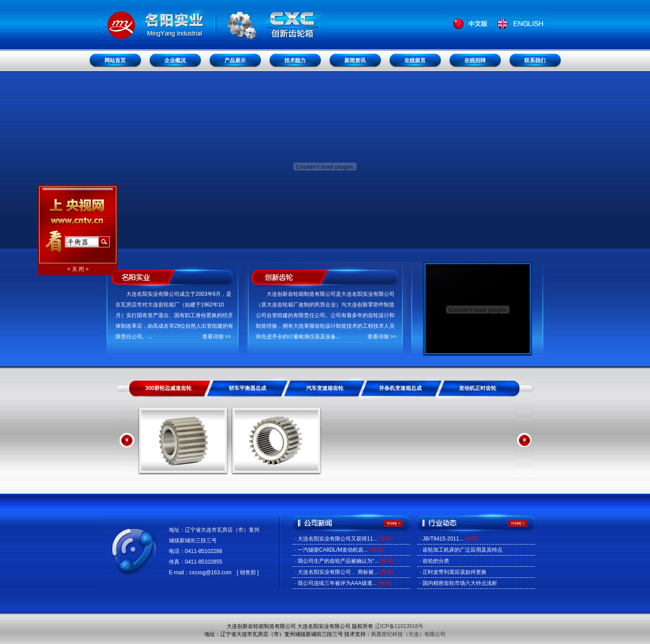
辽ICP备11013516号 (399, 626)
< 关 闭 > (77, 268)
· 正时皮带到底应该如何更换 (453, 572)
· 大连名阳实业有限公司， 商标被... (344, 572)
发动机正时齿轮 (478, 388)
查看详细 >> (217, 337)
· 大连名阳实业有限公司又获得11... (343, 539)
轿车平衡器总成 (247, 388)
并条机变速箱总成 (400, 388)
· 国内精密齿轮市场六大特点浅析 (458, 583)
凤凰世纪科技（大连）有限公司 (408, 634)
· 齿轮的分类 (434, 561)
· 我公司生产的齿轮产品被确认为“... (344, 561)
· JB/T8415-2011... (449, 539)
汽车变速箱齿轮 (325, 388)
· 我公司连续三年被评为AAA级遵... (343, 583)
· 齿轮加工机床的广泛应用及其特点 (461, 550)
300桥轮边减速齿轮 (168, 388)
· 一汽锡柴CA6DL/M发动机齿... (339, 550)
